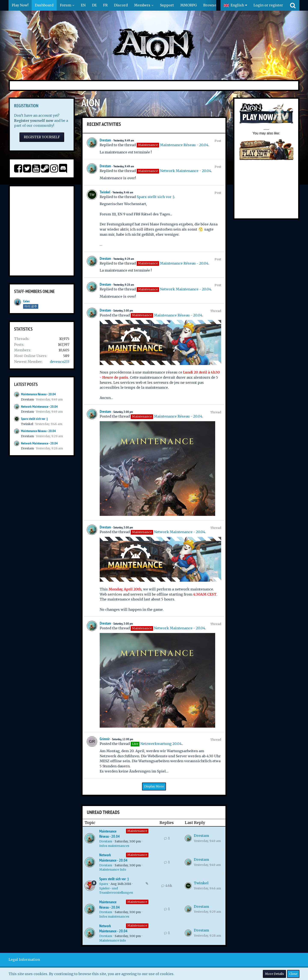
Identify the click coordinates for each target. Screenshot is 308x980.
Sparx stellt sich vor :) (34, 419)
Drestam (27, 399)
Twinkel (27, 424)
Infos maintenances (114, 846)
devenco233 (60, 362)
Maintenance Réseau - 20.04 (38, 394)
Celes (26, 301)
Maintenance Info (113, 870)
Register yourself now (34, 121)
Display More (154, 786)
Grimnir (105, 739)
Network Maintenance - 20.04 (39, 407)
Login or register (268, 5)
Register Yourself (42, 137)
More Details (274, 974)
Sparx (104, 884)
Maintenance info (113, 940)
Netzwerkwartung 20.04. (161, 744)
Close (293, 974)
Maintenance (137, 831)
